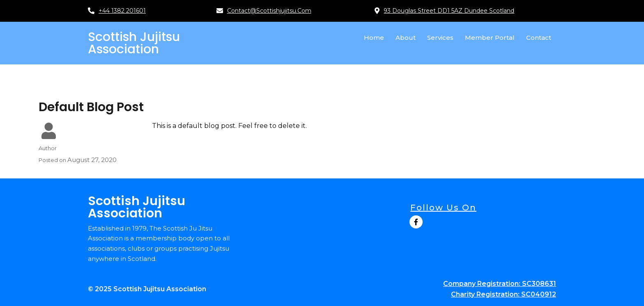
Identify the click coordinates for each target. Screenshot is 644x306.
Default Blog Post (91, 107)
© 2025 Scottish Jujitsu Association (147, 289)
